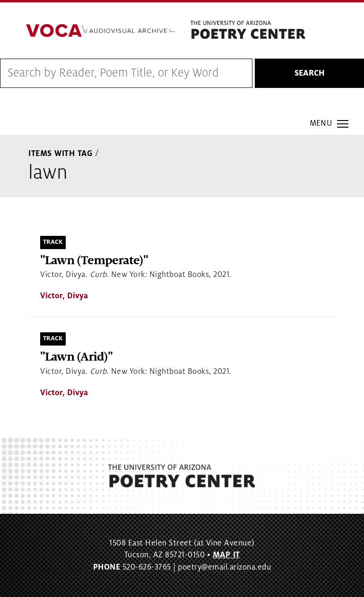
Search (310, 73)
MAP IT (226, 555)
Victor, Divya (64, 296)
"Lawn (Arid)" (76, 357)
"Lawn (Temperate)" (94, 261)
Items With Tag (61, 154)
